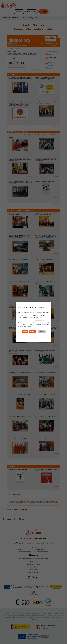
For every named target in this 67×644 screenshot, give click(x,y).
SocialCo (36, 337)
